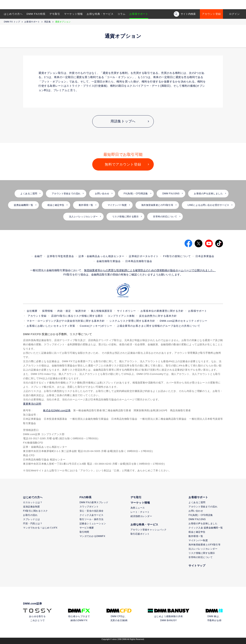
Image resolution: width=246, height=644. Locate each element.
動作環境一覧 (86, 205)
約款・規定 (64, 311)
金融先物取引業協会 (109, 261)
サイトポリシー (126, 311)
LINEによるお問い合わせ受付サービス (208, 205)
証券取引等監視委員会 (61, 256)
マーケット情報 (73, 14)
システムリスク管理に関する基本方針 (132, 321)
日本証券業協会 (205, 256)
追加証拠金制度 (32, 507)
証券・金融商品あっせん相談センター (101, 256)
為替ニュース (138, 508)
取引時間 (84, 532)
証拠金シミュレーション (93, 524)
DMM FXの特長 (36, 14)
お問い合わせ (102, 194)
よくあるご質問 (29, 194)
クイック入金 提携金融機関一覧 (206, 528)
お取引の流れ (30, 515)
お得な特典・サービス (100, 14)
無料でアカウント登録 (123, 164)
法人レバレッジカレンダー (83, 217)
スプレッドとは (32, 519)
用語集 (48, 22)
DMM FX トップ (12, 22)
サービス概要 (87, 528)
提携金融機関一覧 (23, 205)
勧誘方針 (81, 311)
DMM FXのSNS (171, 194)
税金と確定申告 (56, 205)
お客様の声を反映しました (208, 194)
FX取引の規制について (177, 256)
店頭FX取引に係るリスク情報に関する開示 (77, 316)
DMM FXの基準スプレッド (94, 502)
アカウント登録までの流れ (66, 194)
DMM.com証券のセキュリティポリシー (184, 321)
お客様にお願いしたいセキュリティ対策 (51, 326)
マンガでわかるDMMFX (92, 536)
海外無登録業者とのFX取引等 (157, 205)
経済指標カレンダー (141, 516)
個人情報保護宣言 (102, 311)
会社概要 (32, 311)
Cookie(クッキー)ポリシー (96, 326)
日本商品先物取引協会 (139, 261)
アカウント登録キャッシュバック (149, 530)
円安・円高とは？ (33, 524)
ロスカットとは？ (33, 502)
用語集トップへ (123, 121)
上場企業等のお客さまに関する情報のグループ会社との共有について (159, 326)
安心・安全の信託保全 (92, 511)
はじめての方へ (13, 14)
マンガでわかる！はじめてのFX (40, 528)
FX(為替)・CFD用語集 (136, 194)
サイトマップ (197, 566)
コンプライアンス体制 (121, 316)
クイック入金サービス (92, 515)
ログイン (234, 14)
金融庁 (38, 256)
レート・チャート (140, 512)
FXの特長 (86, 497)
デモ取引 (55, 14)
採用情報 (47, 311)
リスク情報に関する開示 (125, 217)
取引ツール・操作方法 (92, 519)
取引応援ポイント (140, 534)
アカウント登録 (211, 14)
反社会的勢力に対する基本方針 (158, 316)
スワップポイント (89, 507)
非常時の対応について (165, 217)
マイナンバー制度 (117, 205)
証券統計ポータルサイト (144, 256)
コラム (121, 14)
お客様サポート (139, 14)
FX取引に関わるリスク (35, 511)
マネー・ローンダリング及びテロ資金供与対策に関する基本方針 (66, 321)
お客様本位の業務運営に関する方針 (162, 311)
